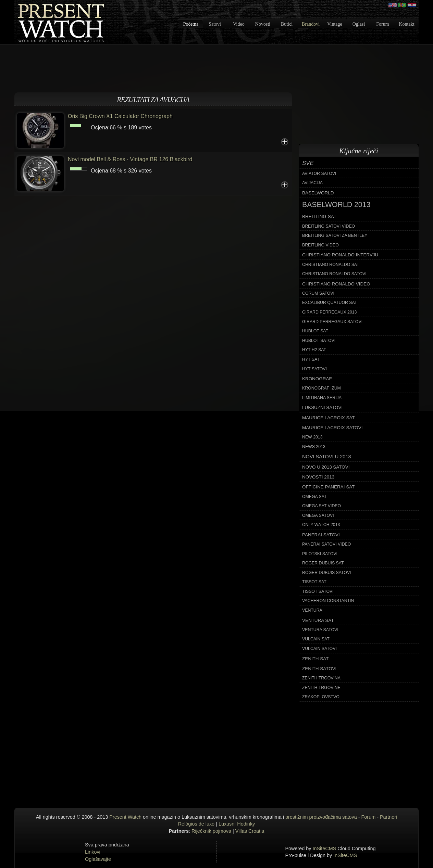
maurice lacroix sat (329, 418)
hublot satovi (319, 341)
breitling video (320, 245)
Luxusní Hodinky (237, 824)
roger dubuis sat (323, 563)
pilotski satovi (320, 554)
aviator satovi (319, 174)
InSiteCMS (325, 848)
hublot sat (315, 331)
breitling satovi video (329, 226)
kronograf (317, 379)
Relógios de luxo (196, 824)
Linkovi (93, 852)
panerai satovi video (326, 544)
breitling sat (319, 216)
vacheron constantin (328, 601)
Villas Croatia (250, 831)
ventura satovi (320, 630)
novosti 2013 (318, 477)
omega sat (314, 497)
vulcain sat (316, 639)
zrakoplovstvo (321, 697)
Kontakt (406, 24)
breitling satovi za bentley (335, 235)
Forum (382, 24)
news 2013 (314, 447)
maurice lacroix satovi (332, 428)
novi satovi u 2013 (327, 457)
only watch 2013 (321, 525)
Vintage (335, 24)
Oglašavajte (98, 859)
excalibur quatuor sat (330, 303)
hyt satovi (314, 369)
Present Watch (125, 817)
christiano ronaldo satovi (334, 274)
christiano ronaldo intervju (340, 255)
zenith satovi (319, 669)
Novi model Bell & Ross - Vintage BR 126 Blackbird (130, 159)
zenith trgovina (321, 678)
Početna (191, 24)
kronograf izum (321, 388)
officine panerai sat (328, 487)
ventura (312, 610)
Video (239, 24)
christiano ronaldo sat (331, 265)
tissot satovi (318, 591)
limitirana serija (322, 398)
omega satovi (318, 515)
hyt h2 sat (314, 350)
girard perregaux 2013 (329, 312)
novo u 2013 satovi (326, 467)
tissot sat (314, 582)
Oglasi (359, 24)
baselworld (318, 193)
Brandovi (311, 24)
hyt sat (311, 359)
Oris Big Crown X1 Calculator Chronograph (120, 116)
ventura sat (318, 620)
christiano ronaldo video (336, 284)
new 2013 (312, 437)
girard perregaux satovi (332, 322)
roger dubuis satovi (327, 573)
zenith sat (315, 659)
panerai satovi (321, 535)
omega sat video (321, 506)
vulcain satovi (319, 649)
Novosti (263, 24)
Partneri (388, 817)
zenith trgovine (321, 688)
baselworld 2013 (336, 205)
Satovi (215, 24)
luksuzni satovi (322, 407)
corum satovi (318, 293)
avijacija (312, 183)
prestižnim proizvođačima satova (321, 817)
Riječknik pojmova (211, 831)
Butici (287, 24)
